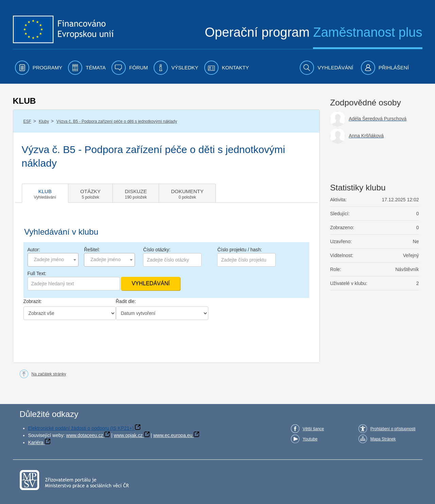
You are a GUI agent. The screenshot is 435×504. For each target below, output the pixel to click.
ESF (27, 121)
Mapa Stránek (383, 439)
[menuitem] (39, 68)
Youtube (310, 439)
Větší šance (314, 429)
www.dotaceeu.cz (85, 435)
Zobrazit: (33, 301)
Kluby (44, 121)
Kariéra (36, 442)
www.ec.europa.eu (173, 435)
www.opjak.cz (128, 435)
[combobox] (53, 260)
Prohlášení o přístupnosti (393, 429)
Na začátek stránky (49, 374)
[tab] (45, 193)
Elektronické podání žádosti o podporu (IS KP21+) (81, 428)
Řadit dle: (126, 301)
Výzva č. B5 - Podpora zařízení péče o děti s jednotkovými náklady (117, 121)
